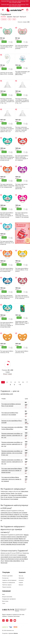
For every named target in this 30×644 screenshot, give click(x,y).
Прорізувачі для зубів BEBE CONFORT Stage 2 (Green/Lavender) (22, 323)
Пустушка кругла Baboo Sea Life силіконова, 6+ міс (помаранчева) (7, 270)
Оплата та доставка (7, 576)
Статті (4, 603)
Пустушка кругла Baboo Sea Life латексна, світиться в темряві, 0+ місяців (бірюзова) (7, 325)
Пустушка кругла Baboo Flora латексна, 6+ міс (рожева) (22, 47)
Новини (21, 583)
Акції (3, 594)
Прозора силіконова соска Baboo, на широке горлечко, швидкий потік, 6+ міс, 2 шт (22, 101)
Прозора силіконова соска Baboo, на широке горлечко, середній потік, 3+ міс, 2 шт (7, 101)
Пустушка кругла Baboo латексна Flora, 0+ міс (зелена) (7, 47)
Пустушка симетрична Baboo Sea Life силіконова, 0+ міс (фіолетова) (21, 186)
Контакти (21, 580)
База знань (5, 601)
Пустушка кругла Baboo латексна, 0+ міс (22, 352)
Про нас (21, 576)
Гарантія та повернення (9, 583)
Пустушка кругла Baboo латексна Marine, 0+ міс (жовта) (22, 270)
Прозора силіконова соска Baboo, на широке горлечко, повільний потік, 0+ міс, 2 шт (22, 129)
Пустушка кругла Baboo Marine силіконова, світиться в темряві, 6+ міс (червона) (22, 158)
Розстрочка (5, 578)
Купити (4, 42)
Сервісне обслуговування (9, 580)
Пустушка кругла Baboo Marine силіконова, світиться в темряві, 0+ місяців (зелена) (7, 215)
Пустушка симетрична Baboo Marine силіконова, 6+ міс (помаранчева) (7, 186)
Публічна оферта (7, 585)
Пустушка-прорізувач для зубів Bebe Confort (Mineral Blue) (22, 73)
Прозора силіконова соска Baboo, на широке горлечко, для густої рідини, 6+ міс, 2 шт (7, 129)
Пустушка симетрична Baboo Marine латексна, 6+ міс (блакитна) (7, 297)
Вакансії (21, 585)
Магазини (21, 578)
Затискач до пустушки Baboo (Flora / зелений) (7, 73)
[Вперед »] (20, 385)
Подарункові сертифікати (9, 599)
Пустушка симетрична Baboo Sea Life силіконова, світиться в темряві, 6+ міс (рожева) (22, 215)
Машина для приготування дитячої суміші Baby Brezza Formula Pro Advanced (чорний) (15, 537)
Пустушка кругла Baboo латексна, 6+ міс (7, 352)
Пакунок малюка (7, 587)
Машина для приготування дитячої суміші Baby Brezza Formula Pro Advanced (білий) (15, 541)
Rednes (16, 633)
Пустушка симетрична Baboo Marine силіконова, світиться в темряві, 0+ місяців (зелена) (7, 158)
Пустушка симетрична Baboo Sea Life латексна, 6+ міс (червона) (22, 297)
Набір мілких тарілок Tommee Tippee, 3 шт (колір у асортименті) (14, 493)
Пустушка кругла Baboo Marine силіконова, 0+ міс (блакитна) (7, 243)
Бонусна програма (7, 597)
